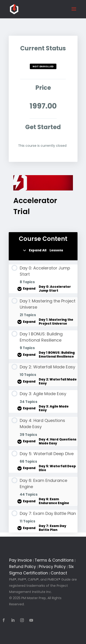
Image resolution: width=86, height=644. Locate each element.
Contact (59, 573)
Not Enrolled (43, 66)
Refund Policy (23, 567)
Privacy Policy (52, 567)
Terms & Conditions (54, 560)
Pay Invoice (21, 560)
